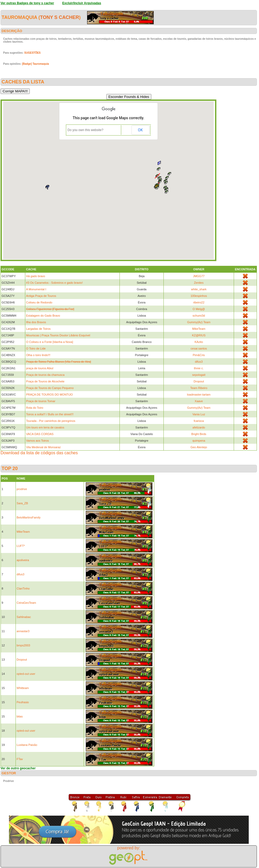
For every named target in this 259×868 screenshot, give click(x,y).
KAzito (199, 342)
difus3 (199, 362)
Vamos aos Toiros (37, 441)
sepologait (199, 375)
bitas (20, 716)
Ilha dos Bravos (36, 322)
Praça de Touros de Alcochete (45, 381)
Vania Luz (199, 414)
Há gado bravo (36, 276)
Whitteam (23, 688)
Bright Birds (199, 434)
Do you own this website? (86, 130)
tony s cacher (59, 17)
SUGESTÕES (32, 53)
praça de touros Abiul (40, 368)
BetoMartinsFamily (29, 517)
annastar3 (23, 631)
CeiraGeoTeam (26, 603)
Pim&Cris (199, 355)
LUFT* (21, 546)
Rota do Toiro (35, 408)
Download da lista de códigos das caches (39, 453)
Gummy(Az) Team (199, 322)
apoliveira (23, 560)
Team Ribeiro (199, 388)
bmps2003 (23, 645)
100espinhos (199, 296)
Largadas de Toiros (38, 329)
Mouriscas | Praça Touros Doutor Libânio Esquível (58, 335)
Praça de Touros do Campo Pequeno (50, 388)
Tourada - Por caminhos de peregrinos (51, 421)
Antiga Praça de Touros (41, 296)
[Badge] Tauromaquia (36, 64)
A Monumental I (36, 289)
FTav (20, 759)
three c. (199, 368)
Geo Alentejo (199, 447)
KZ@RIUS (199, 335)
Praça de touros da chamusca (45, 375)
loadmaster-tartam (199, 395)
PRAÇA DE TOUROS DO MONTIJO (49, 395)
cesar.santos (199, 348)
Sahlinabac (24, 617)
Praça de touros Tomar (41, 401)
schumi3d (199, 316)
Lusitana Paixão (27, 745)
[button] (167, 192)
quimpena (199, 441)
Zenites (199, 283)
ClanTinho (23, 588)
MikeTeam (199, 329)
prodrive (22, 489)
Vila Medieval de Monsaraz (43, 447)
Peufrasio (23, 702)
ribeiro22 (199, 302)
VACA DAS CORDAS (40, 434)
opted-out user (26, 674)
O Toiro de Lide (36, 348)
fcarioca (199, 421)
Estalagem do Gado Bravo (43, 316)
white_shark (199, 289)
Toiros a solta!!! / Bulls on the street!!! (50, 414)
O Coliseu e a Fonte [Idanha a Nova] (50, 342)
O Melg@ (199, 309)
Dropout (199, 381)
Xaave (199, 401)
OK (140, 130)
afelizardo (199, 427)
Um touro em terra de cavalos (45, 427)
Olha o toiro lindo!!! (38, 355)
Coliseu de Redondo (39, 302)
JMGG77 (199, 276)
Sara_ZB (22, 503)
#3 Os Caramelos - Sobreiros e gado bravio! (54, 283)
